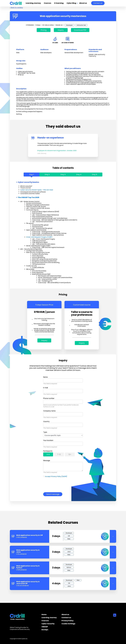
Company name (49, 411)
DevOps (45, 630)
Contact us (98, 3)
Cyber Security (48, 624)
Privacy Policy (67, 621)
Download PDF (80, 30)
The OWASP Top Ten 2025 (28, 198)
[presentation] (58, 483)
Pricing (44, 30)
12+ (70, 454)
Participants (48, 451)
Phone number (49, 398)
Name (45, 377)
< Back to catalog (16, 8)
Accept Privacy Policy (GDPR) (56, 476)
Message (47, 460)
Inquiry (61, 30)
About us (83, 3)
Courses (48, 3)
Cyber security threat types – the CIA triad (37, 190)
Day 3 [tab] (63, 174)
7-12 (59, 454)
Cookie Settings (68, 624)
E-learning (59, 3)
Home (44, 615)
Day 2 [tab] (47, 174)
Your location (48, 440)
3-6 (48, 454)
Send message (53, 494)
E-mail (46, 388)
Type (45, 432)
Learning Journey (33, 3)
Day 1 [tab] (32, 174)
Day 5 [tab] (95, 174)
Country (46, 421)
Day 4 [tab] (79, 174)
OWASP (45, 627)
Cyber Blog (71, 3)
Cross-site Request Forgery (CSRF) (39, 237)
